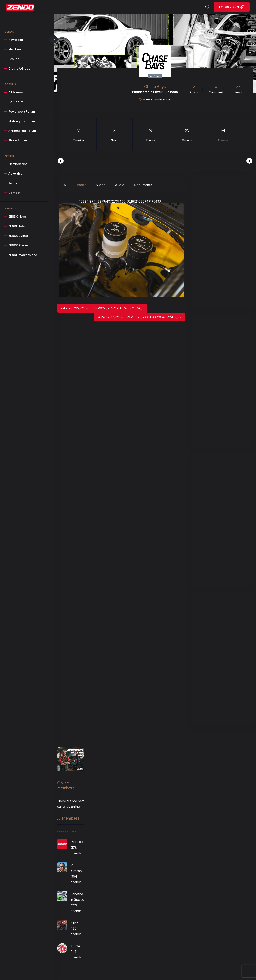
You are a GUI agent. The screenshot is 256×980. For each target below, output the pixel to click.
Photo (82, 185)
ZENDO (77, 843)
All (65, 185)
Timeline (78, 141)
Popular (73, 832)
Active (67, 832)
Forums (223, 141)
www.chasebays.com (158, 100)
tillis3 (75, 923)
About (114, 141)
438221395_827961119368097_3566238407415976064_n (103, 309)
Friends (151, 141)
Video (101, 185)
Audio (120, 185)
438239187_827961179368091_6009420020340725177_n (139, 318)
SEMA (76, 947)
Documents (143, 185)
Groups (187, 141)
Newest (60, 832)
